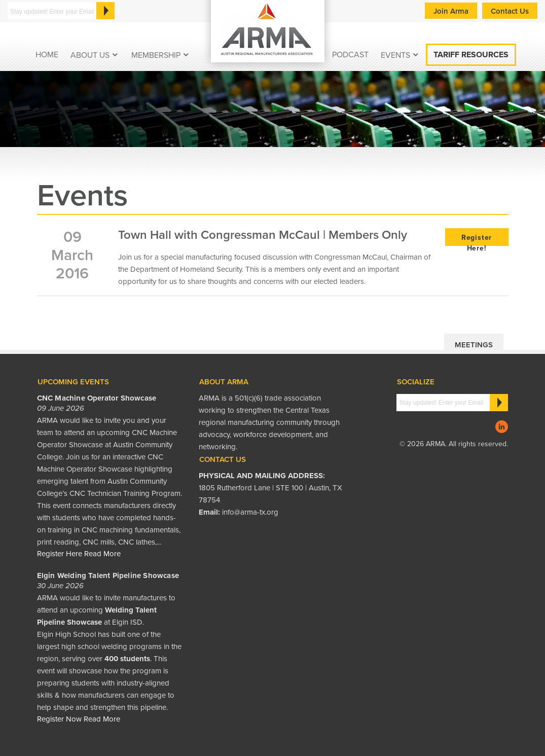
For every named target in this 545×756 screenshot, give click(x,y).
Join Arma (451, 11)
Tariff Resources (471, 55)
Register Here (60, 554)
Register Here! (477, 240)
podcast (350, 55)
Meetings (474, 345)
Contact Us (510, 11)
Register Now (59, 719)
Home (47, 55)
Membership (156, 55)
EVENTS (395, 55)
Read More (102, 554)
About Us (90, 55)
